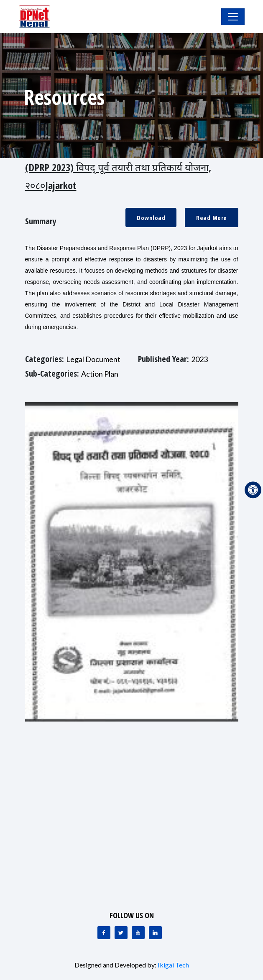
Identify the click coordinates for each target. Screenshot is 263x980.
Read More (212, 218)
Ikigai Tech (173, 965)
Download (151, 218)
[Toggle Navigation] (233, 17)
